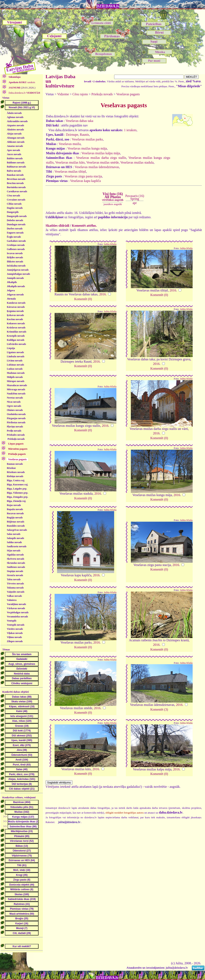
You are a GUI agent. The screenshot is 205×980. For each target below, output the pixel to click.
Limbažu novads (16, 356)
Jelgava (11, 290)
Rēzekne (11, 468)
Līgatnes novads (15, 352)
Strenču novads (15, 575)
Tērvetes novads (15, 584)
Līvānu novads (15, 361)
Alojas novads (14, 134)
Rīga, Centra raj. (16, 480)
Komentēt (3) (159, 709)
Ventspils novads (16, 625)
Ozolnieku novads (16, 414)
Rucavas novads (15, 513)
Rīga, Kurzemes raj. (17, 485)
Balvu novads (14, 171)
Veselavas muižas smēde (102, 162)
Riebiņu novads (15, 476)
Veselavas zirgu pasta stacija (83, 176)
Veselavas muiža (70, 144)
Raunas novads (15, 464)
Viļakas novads (15, 633)
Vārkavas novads (16, 608)
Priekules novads (16, 435)
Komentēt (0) (83, 299)
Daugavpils (13, 212)
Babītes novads (15, 158)
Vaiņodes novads (16, 592)
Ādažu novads (14, 113)
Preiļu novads (14, 431)
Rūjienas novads (15, 522)
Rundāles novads (16, 526)
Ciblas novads (14, 204)
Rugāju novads (15, 518)
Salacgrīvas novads (17, 530)
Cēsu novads (13, 196)
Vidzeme (63, 94)
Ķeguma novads (15, 311)
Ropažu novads (15, 509)
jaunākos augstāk (113, 204)
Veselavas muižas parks (87, 139)
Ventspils (12, 621)
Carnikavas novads (17, 191)
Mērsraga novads (16, 389)
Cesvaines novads (16, 200)
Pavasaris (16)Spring (135, 197)
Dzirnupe (72, 135)
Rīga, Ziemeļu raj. (16, 501)
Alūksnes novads (16, 142)
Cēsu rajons (80, 94)
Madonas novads (16, 373)
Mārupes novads (16, 381)
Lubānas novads (15, 365)
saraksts (22, 82)
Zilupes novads (15, 641)
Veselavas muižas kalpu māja (101, 153)
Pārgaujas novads (16, 418)
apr (135, 203)
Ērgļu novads (14, 237)
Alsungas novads (16, 138)
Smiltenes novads (16, 567)
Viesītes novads (15, 629)
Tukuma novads (15, 588)
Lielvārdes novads (16, 344)
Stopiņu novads (15, 571)
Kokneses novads (16, 323)
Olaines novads (15, 410)
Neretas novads (15, 398)
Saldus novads (14, 542)
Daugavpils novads (17, 216)
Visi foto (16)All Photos (113, 197)
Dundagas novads (16, 224)
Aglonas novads (15, 117)
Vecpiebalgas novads (18, 612)
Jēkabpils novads (16, 286)
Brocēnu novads (15, 183)
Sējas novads (14, 551)
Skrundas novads (16, 563)
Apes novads (13, 150)
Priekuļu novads (16, 439)
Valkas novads (14, 596)
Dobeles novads (15, 220)
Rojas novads (14, 505)
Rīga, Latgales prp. (17, 489)
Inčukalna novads (16, 266)
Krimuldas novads (16, 332)
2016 (102, 294)
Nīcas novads (14, 402)
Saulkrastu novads (17, 546)
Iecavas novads (15, 253)
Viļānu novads (14, 637)
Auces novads (14, 154)
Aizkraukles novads (17, 121)
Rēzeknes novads (16, 472)
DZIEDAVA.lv (108, 6)
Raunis (84, 135)
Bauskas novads (15, 175)
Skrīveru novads (15, 559)
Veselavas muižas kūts (70, 162)
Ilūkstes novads (15, 262)
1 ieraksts (130, 130)
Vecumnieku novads (17, 617)
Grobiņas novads (16, 245)
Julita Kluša (110, 244)
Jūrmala (11, 299)
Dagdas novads (15, 208)
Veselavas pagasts (128, 94)
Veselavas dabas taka (79, 121)
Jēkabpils (12, 282)
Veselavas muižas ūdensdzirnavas (97, 167)
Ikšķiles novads (15, 257)
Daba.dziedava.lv (24, 93)
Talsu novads (14, 579)
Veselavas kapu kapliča (86, 181)
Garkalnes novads (16, 241)
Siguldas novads (15, 555)
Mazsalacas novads (17, 385)
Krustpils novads (16, 336)
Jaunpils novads (15, 278)
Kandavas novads (16, 303)
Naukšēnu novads (16, 394)
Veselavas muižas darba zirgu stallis (101, 158)
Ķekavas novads (15, 315)
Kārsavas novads (16, 307)
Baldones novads (16, 163)
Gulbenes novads (16, 249)
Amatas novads (15, 146)
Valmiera (12, 600)
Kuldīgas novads (16, 340)
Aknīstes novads (15, 130)
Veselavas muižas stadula (137, 162)
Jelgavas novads (15, 295)
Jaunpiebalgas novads (18, 274)
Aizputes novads (15, 125)
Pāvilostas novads (16, 422)
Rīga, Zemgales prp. (17, 497)
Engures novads (15, 233)
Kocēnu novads (15, 319)
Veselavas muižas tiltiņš (70, 172)
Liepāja (11, 348)
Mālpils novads (15, 377)
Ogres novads (14, 406)
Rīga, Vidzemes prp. (17, 493)
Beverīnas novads (16, 179)
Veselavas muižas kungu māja (87, 148)
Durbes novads (15, 229)
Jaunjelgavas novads (18, 270)
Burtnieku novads (16, 187)
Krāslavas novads (16, 328)
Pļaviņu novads (15, 427)
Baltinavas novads (16, 167)
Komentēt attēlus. (84, 226)
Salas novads (14, 534)
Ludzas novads (15, 369)
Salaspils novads (15, 538)
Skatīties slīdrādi (57, 226)
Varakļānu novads (16, 604)
